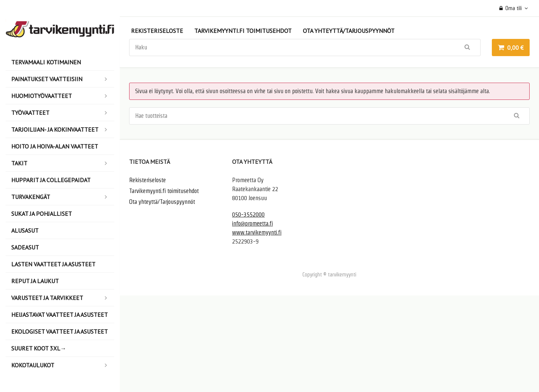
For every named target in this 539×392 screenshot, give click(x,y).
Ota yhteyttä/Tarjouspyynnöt (349, 31)
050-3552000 (248, 215)
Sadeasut (25, 247)
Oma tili (511, 8)
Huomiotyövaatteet (63, 96)
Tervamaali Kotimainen (46, 62)
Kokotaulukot (63, 365)
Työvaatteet (63, 113)
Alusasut (25, 230)
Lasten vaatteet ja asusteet (53, 264)
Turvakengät (63, 197)
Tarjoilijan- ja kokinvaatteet (63, 129)
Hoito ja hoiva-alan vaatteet (55, 146)
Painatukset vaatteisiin (63, 79)
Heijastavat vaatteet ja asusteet (60, 315)
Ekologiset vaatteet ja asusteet (60, 331)
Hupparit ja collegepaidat (51, 180)
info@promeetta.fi (252, 223)
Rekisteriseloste (157, 31)
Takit (63, 163)
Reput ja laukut (35, 281)
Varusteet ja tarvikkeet (63, 298)
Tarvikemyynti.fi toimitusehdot (243, 31)
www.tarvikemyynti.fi (257, 232)
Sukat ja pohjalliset (42, 214)
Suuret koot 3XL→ (39, 348)
